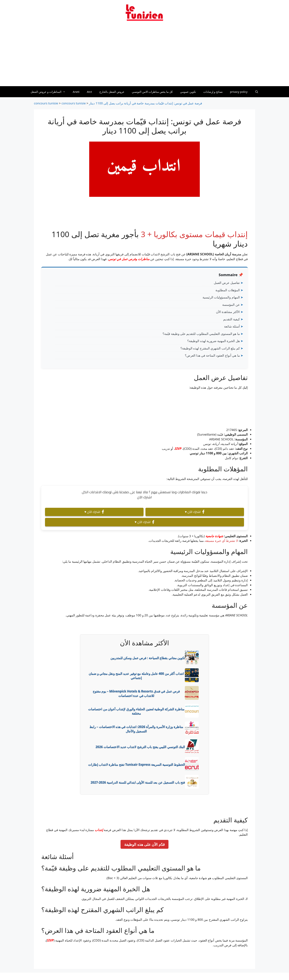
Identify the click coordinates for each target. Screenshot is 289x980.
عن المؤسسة (231, 305)
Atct (89, 92)
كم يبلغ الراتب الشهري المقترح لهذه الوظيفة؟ (210, 348)
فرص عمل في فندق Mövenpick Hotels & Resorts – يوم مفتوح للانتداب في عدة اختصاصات (136, 693)
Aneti (76, 92)
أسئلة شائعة (232, 326)
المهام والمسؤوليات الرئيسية (221, 297)
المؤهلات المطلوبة (228, 290)
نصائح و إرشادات (213, 92)
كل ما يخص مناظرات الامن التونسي (152, 92)
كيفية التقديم (231, 319)
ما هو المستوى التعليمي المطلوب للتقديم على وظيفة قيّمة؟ (201, 334)
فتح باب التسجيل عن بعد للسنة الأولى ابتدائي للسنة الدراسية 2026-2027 (138, 782)
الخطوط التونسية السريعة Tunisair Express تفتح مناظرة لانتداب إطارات (136, 765)
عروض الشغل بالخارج (112, 92)
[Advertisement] (144, 56)
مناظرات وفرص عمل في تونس (129, 259)
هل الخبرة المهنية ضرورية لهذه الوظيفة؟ (213, 341)
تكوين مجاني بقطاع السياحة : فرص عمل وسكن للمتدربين (148, 658)
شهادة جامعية (214, 536)
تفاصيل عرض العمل (227, 283)
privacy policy (239, 92)
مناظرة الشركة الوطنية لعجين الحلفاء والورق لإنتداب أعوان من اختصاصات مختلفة (136, 711)
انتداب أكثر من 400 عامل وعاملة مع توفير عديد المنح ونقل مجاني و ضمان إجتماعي (136, 676)
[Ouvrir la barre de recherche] (257, 92)
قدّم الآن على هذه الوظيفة (144, 844)
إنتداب (99, 830)
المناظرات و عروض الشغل (50, 92)
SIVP (178, 449)
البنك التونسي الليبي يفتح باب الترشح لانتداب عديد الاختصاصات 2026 (140, 747)
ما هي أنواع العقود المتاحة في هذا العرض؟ (212, 355)
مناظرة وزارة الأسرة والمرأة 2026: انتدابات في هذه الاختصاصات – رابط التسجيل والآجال (136, 729)
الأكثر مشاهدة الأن (228, 312)
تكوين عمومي (188, 92)
